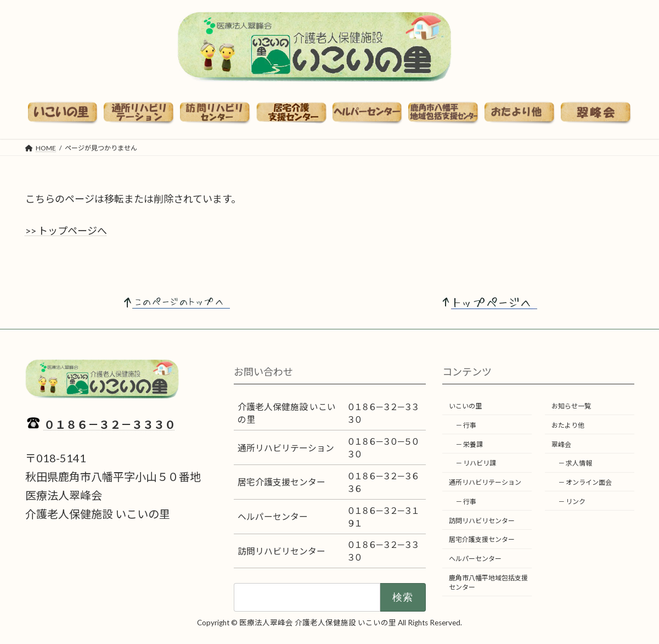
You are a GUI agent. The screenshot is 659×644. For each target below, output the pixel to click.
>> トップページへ (66, 231)
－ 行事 (466, 425)
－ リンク (572, 502)
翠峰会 (561, 444)
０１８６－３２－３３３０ (110, 424)
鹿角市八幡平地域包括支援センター (488, 583)
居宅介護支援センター (482, 539)
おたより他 (568, 425)
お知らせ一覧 (571, 406)
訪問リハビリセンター (482, 521)
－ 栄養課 (469, 444)
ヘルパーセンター (475, 559)
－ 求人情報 (575, 463)
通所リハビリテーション (485, 482)
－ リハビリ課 (476, 463)
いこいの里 (465, 406)
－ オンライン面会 (585, 482)
